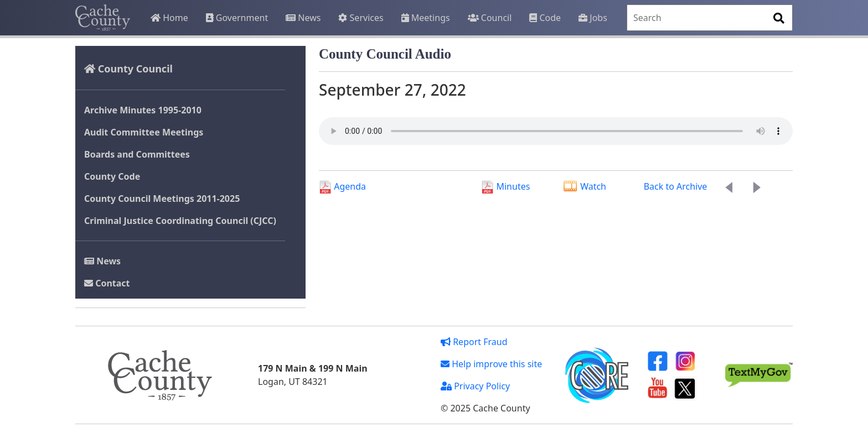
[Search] (710, 18)
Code (545, 18)
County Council (128, 69)
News (303, 18)
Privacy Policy (475, 386)
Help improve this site (491, 364)
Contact (107, 283)
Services (361, 18)
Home (169, 18)
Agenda (342, 186)
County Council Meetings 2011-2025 (162, 199)
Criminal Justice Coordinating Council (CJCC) (180, 221)
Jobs (593, 18)
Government (237, 18)
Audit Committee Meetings (144, 132)
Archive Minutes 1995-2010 (143, 110)
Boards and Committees (137, 154)
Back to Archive (676, 186)
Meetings (426, 18)
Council (490, 18)
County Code (112, 176)
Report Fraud (474, 342)
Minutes (505, 186)
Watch (584, 186)
